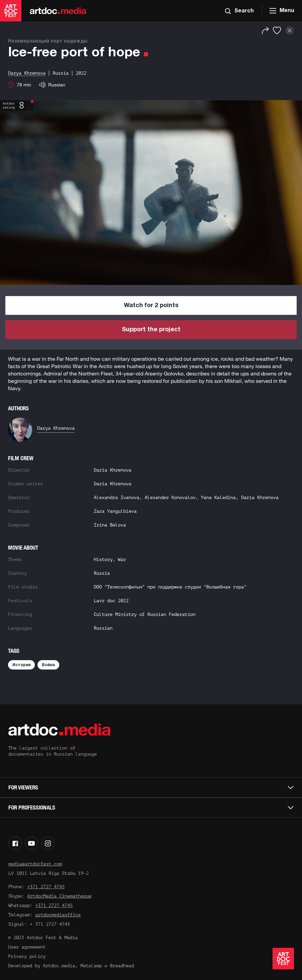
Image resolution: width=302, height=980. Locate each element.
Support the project (151, 330)
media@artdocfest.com (35, 864)
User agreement (27, 947)
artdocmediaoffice (58, 915)
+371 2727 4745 (46, 887)
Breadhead (122, 966)
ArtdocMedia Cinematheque (59, 896)
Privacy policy (27, 956)
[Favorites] (277, 30)
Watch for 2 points (151, 306)
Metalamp (91, 966)
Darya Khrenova (56, 428)
